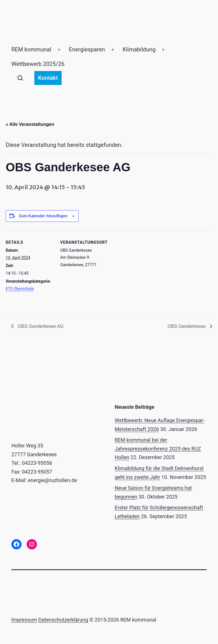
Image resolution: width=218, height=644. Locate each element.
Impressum (24, 620)
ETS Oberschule (20, 289)
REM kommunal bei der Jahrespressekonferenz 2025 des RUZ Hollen (158, 449)
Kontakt (48, 78)
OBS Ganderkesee (187, 326)
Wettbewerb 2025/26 (38, 64)
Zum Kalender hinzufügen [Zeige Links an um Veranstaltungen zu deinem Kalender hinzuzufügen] (43, 216)
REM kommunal (31, 49)
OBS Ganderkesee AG (40, 326)
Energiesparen (87, 49)
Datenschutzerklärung (63, 620)
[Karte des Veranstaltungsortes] (145, 270)
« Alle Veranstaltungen (30, 124)
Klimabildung (139, 49)
